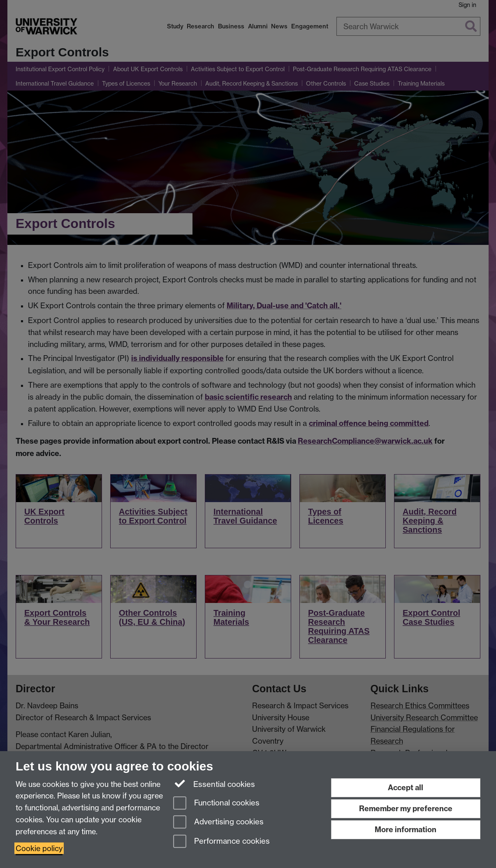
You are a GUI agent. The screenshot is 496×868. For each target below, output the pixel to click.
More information (406, 830)
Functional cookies (216, 804)
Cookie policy (39, 848)
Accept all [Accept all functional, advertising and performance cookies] (406, 788)
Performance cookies (221, 842)
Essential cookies (214, 784)
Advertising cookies (218, 823)
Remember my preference (406, 809)
